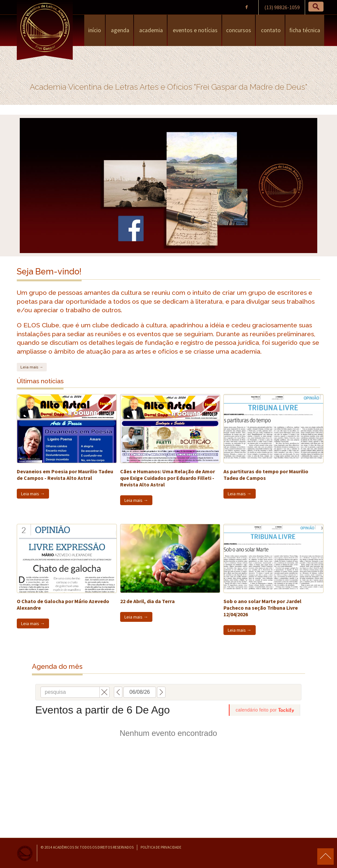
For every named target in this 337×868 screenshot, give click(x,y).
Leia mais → (32, 367)
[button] (316, 7)
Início (95, 30)
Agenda (119, 30)
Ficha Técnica (305, 30)
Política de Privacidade (161, 847)
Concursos (239, 30)
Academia (150, 30)
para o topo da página (325, 856)
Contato (270, 30)
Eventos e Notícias (194, 30)
